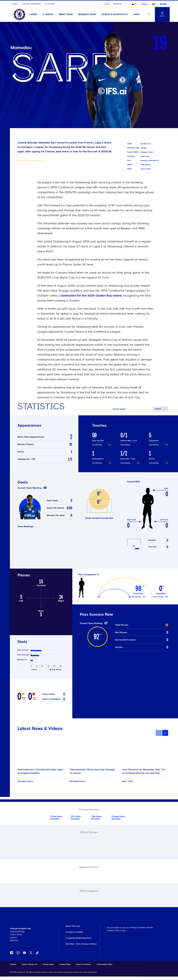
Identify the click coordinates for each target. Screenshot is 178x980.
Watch (48, 14)
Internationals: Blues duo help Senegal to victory (92, 771)
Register (117, 4)
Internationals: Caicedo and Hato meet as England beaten (40, 771)
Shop (137, 14)
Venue (15, 4)
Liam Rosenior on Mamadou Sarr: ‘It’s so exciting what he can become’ (144, 771)
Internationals (25, 782)
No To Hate (50, 4)
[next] (165, 733)
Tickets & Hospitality (115, 14)
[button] (128, 409)
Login (107, 4)
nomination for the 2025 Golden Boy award (91, 296)
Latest (33, 14)
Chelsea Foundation (31, 4)
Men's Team (66, 14)
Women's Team (87, 14)
